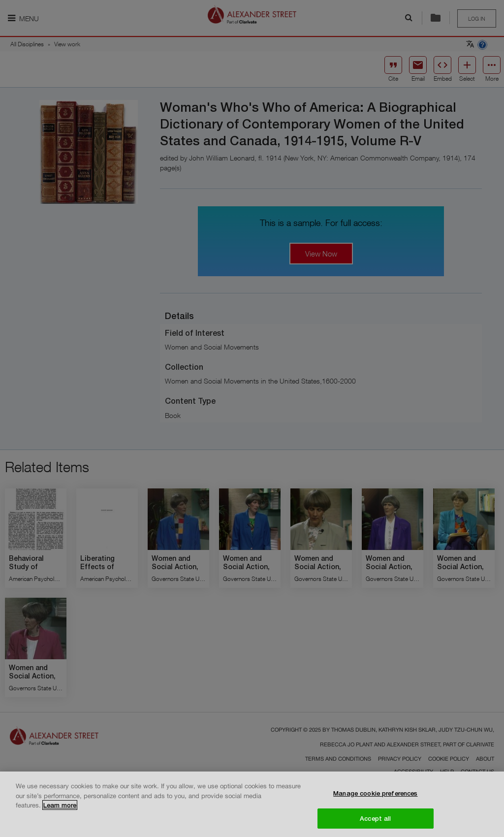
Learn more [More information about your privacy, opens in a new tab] (60, 809)
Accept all (375, 822)
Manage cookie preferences (375, 797)
